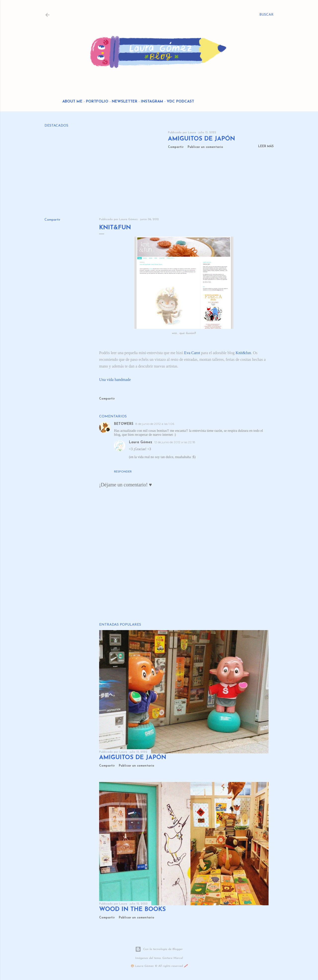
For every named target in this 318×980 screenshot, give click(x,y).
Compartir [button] (176, 147)
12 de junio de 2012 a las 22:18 (175, 442)
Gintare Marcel (173, 958)
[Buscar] (266, 15)
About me (72, 102)
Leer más (266, 146)
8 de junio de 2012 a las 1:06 (155, 424)
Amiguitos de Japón (201, 139)
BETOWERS (124, 424)
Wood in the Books (132, 910)
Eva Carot (192, 353)
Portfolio (97, 102)
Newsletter (125, 102)
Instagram (152, 102)
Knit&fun (243, 353)
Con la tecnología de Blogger (159, 949)
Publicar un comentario (205, 147)
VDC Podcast (180, 102)
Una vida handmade (115, 380)
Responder (123, 472)
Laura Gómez (141, 442)
